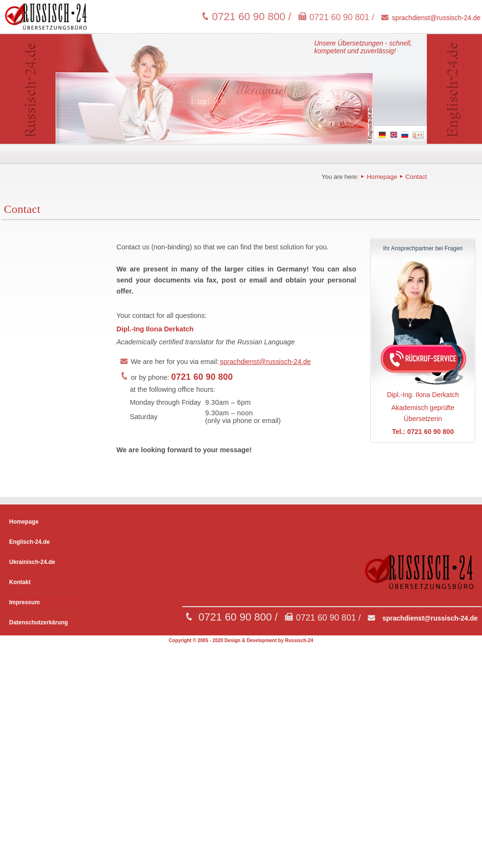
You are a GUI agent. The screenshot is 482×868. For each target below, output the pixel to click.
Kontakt (20, 582)
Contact (415, 177)
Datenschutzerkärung (39, 622)
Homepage (382, 177)
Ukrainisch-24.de (32, 562)
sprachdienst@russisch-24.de (436, 18)
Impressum (24, 602)
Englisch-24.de (29, 542)
